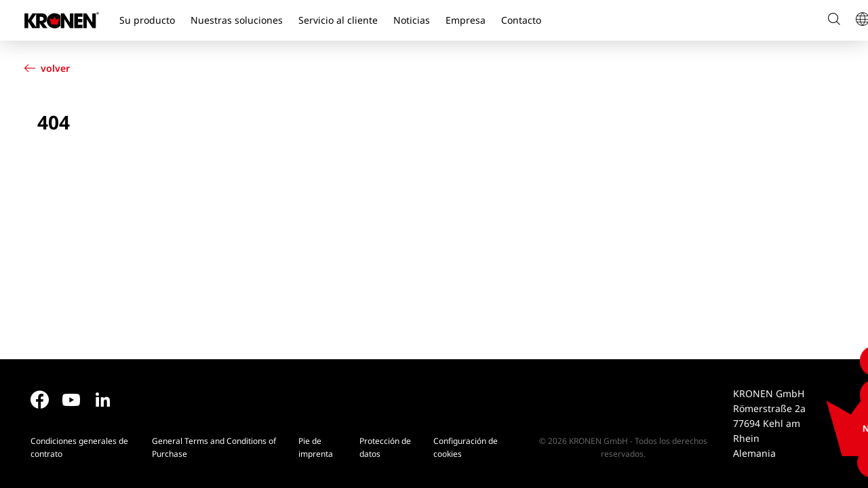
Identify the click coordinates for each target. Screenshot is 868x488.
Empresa (466, 20)
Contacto (521, 20)
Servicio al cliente (338, 20)
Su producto (147, 20)
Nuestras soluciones (237, 20)
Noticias (412, 20)
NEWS (843, 428)
